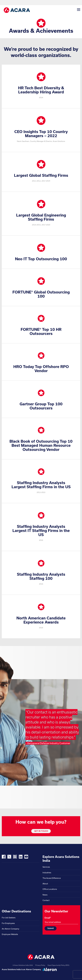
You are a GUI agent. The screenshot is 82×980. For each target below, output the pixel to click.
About (45, 884)
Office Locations (50, 889)
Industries (47, 873)
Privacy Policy (40, 965)
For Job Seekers (9, 918)
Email (48, 918)
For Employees (8, 923)
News (45, 895)
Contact (46, 900)
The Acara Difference (52, 878)
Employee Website (10, 934)
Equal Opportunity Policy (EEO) (58, 965)
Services (46, 867)
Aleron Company (33, 969)
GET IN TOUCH (41, 831)
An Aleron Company (11, 929)
